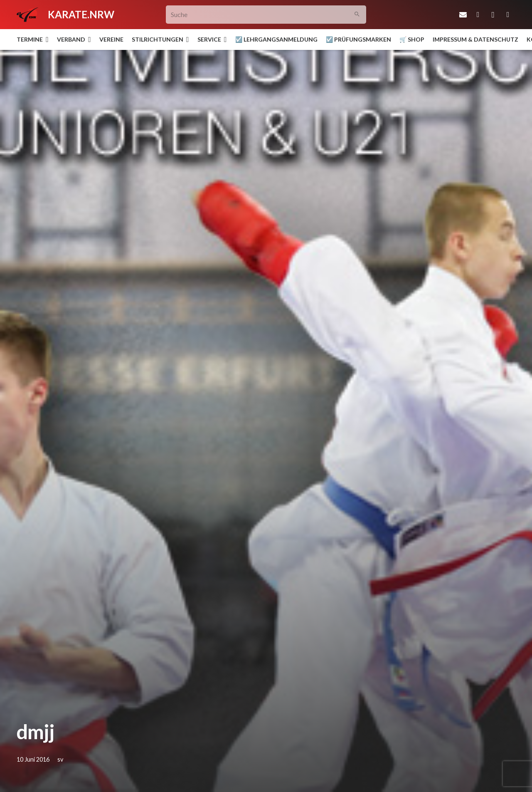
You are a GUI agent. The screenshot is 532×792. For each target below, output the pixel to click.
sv (60, 759)
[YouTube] (508, 15)
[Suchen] (357, 15)
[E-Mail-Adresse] (463, 15)
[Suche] (266, 15)
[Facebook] (478, 15)
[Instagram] (493, 15)
